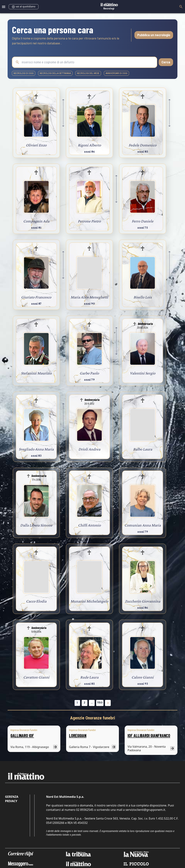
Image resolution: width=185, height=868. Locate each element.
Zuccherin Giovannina (143, 601)
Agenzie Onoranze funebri (93, 718)
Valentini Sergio (143, 373)
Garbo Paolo (89, 373)
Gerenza (12, 797)
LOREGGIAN (78, 735)
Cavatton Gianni (36, 677)
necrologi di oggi (24, 73)
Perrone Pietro (89, 221)
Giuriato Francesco (36, 297)
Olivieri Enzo (36, 145)
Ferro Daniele (143, 221)
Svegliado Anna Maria (36, 449)
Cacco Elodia (36, 601)
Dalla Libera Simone (36, 525)
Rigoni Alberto (89, 145)
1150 (100, 702)
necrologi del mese (88, 73)
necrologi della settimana (55, 73)
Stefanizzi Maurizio (36, 373)
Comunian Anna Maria (143, 525)
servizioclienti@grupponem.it (145, 810)
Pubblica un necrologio (154, 35)
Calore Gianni (143, 677)
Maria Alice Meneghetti (89, 297)
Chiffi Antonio (89, 525)
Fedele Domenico (143, 145)
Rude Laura (89, 677)
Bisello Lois (143, 297)
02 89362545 (85, 810)
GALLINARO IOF (22, 735)
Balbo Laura (143, 449)
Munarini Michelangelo (89, 601)
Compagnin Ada (36, 221)
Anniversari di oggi (116, 73)
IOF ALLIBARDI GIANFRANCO (149, 735)
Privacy (11, 801)
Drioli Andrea (89, 449)
